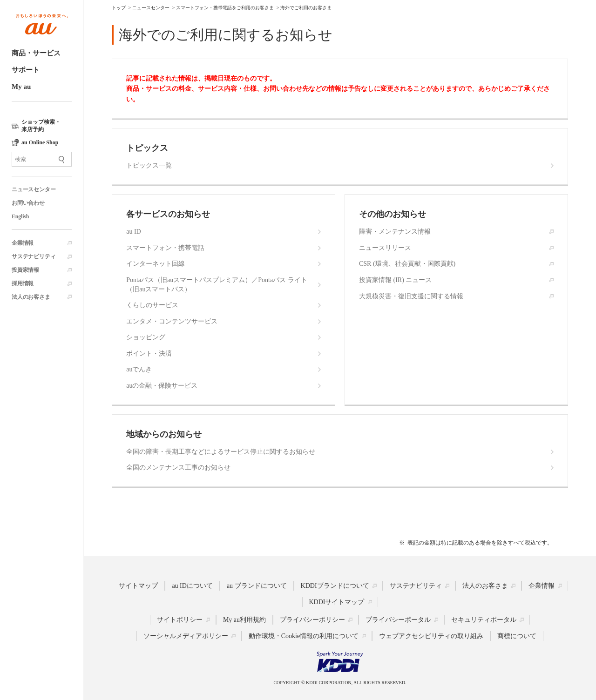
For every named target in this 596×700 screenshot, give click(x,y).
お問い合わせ (28, 203)
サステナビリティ (34, 256)
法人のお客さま (31, 297)
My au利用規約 (244, 620)
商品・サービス (36, 53)
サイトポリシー (180, 620)
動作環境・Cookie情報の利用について (304, 636)
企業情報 (23, 243)
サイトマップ (138, 586)
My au (21, 87)
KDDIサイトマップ (337, 602)
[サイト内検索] (42, 159)
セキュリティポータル (484, 620)
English (20, 216)
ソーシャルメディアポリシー (186, 636)
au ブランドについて (257, 586)
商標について (517, 636)
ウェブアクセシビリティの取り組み (431, 636)
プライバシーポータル (398, 620)
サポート (26, 70)
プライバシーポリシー (312, 620)
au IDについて (192, 586)
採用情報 (23, 283)
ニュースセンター (34, 189)
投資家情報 (25, 270)
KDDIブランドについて (335, 586)
